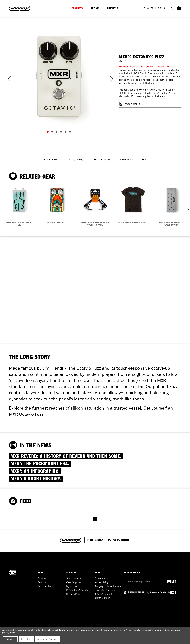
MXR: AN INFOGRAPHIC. (35, 471)
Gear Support (74, 582)
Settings (10, 639)
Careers (42, 578)
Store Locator (74, 578)
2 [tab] (53, 132)
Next (110, 79)
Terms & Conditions (106, 590)
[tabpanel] (59, 76)
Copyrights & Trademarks (109, 586)
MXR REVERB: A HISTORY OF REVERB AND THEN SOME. (66, 456)
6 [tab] (71, 132)
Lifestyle (113, 8)
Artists (95, 8)
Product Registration (77, 590)
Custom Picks (74, 594)
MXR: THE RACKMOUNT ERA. (40, 464)
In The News (126, 160)
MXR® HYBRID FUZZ (57, 223)
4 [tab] (62, 132)
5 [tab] (66, 132)
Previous (9, 79)
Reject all (26, 639)
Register (149, 8)
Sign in (161, 8)
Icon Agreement (104, 594)
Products (77, 8)
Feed (145, 160)
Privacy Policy (9, 633)
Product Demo (75, 160)
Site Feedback (46, 586)
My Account (73, 586)
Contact (42, 582)
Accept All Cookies (48, 639)
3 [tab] (57, 132)
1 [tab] (48, 132)
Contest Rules (103, 598)
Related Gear (50, 160)
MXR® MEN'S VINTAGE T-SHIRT (133, 223)
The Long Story (101, 160)
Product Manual (133, 104)
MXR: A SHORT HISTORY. (36, 479)
